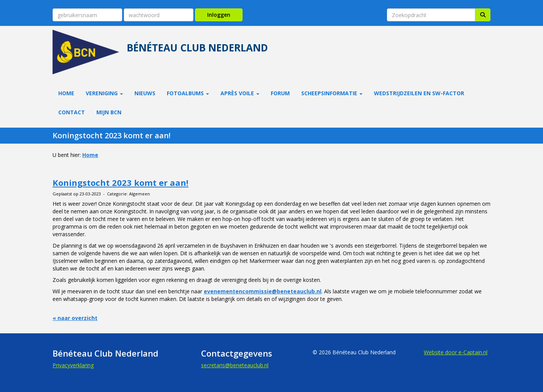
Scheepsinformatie (332, 93)
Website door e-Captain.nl (456, 352)
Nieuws (145, 93)
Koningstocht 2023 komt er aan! (121, 182)
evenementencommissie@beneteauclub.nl (263, 291)
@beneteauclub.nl (235, 365)
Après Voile (240, 93)
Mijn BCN (109, 112)
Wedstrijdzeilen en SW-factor (419, 93)
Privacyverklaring (73, 365)
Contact (72, 112)
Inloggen (219, 15)
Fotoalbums (188, 93)
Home (66, 93)
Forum (280, 93)
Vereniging (104, 93)
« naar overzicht (75, 318)
